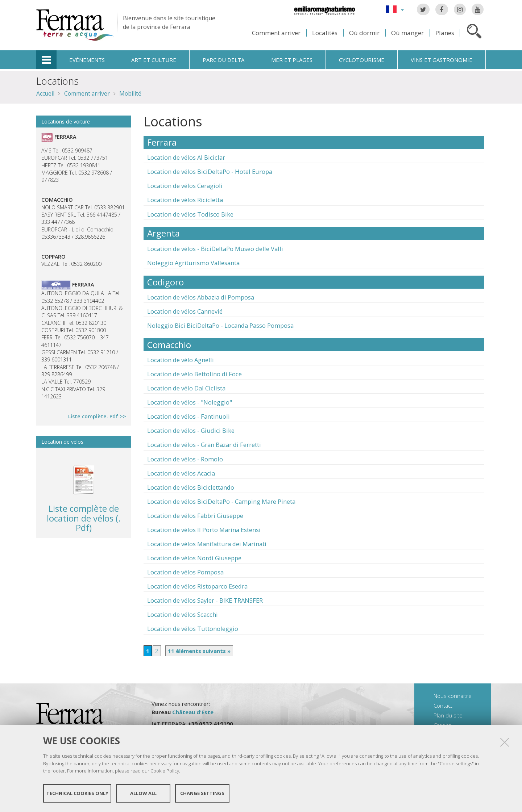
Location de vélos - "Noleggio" (190, 402)
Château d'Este (193, 712)
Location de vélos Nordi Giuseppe (194, 558)
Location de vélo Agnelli (181, 360)
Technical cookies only (77, 793)
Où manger (407, 33)
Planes (445, 33)
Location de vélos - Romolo (185, 459)
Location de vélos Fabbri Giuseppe (195, 516)
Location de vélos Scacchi (183, 614)
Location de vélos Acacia (181, 473)
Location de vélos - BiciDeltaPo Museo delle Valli (215, 249)
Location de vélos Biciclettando (191, 487)
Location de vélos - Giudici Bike (191, 430)
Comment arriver (276, 33)
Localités (325, 33)
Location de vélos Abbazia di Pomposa (201, 297)
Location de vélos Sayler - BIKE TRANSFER (205, 600)
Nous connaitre (453, 696)
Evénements (87, 60)
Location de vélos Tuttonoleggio (193, 629)
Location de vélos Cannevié (185, 311)
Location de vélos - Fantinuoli (188, 416)
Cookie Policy (165, 771)
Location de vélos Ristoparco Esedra (197, 586)
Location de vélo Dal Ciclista (186, 388)
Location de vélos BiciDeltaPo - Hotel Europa (210, 171)
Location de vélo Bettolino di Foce (194, 374)
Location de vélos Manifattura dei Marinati (207, 544)
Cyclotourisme (362, 60)
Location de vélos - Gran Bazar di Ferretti (204, 445)
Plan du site (448, 715)
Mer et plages (292, 60)
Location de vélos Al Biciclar (186, 157)
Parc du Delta (223, 60)
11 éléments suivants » (199, 651)
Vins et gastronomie (442, 60)
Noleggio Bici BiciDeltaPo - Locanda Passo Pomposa (220, 325)
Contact (443, 706)
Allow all (143, 793)
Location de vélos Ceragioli (185, 186)
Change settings (202, 793)
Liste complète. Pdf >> (97, 416)
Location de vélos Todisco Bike (190, 214)
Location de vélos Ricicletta (185, 200)
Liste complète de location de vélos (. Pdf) (84, 518)
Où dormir (364, 33)
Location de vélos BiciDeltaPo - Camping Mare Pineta (221, 501)
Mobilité (130, 93)
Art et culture (154, 60)
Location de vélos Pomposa (185, 572)
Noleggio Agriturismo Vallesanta (193, 263)
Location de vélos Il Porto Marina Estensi (204, 530)
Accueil (45, 93)
